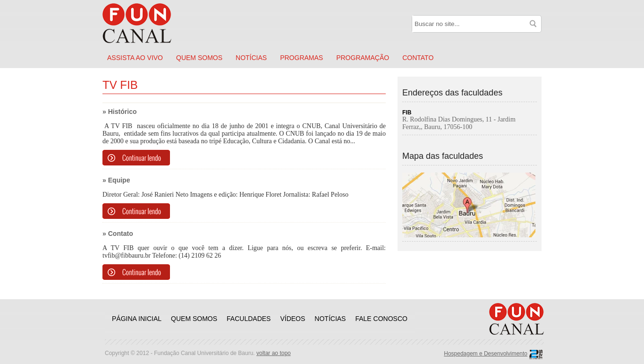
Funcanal (147, 23)
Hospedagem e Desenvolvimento (486, 354)
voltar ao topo (274, 353)
